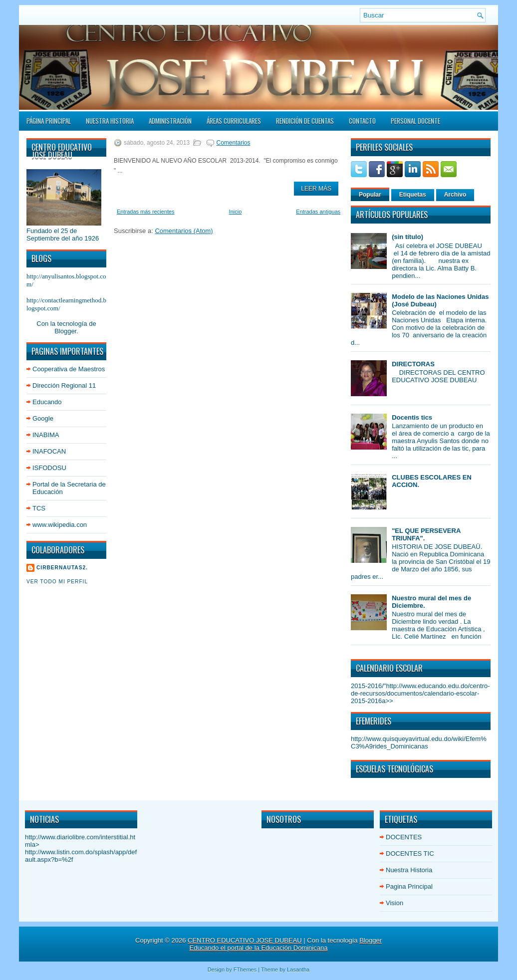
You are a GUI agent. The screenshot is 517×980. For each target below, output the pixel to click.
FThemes (245, 970)
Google (43, 418)
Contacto (362, 121)
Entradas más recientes (146, 212)
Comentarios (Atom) (184, 231)
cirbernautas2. (62, 568)
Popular (370, 195)
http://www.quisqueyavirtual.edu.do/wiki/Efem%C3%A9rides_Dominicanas (419, 742)
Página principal (49, 121)
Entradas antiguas (318, 212)
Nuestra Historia (110, 121)
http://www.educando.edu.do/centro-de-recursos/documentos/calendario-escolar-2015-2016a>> (420, 693)
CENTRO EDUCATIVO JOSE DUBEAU (245, 940)
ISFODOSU (49, 468)
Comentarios (233, 143)
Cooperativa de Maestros (69, 369)
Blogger (65, 331)
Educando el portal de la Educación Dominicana (259, 948)
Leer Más (316, 189)
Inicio (236, 212)
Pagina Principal (409, 886)
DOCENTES (404, 837)
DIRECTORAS (413, 364)
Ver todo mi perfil (57, 582)
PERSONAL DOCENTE (415, 121)
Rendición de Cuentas (305, 121)
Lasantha (298, 970)
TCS (39, 508)
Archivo (455, 195)
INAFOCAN (49, 451)
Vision (394, 903)
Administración (170, 121)
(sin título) (407, 237)
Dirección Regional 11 (64, 385)
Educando (47, 402)
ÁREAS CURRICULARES (234, 121)
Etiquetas (413, 195)
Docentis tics (412, 417)
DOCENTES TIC (410, 854)
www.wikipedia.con (60, 525)
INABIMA (46, 435)
